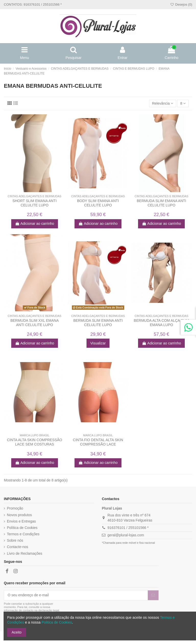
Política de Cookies (22, 528)
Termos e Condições (23, 534)
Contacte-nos (17, 547)
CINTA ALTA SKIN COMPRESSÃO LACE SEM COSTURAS (34, 442)
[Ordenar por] (163, 103)
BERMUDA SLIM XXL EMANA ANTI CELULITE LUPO (35, 323)
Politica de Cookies (57, 622)
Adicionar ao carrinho (35, 224)
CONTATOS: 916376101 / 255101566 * (33, 4)
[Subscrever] (153, 595)
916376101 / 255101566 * (128, 528)
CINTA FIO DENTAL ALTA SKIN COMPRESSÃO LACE (98, 442)
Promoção (15, 508)
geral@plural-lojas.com (126, 535)
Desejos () (181, 4)
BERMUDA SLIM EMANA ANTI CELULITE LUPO (162, 203)
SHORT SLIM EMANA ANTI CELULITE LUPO (35, 203)
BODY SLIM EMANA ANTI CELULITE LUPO (98, 203)
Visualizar (98, 343)
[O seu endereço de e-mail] (76, 595)
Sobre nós (15, 540)
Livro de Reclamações (25, 553)
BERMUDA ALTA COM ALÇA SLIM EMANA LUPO (161, 323)
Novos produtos (19, 515)
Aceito (17, 632)
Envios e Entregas (21, 521)
